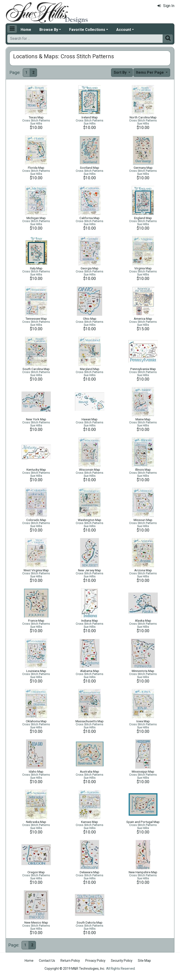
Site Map (144, 961)
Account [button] (124, 30)
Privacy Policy (95, 961)
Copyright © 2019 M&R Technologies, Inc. (75, 969)
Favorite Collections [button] (87, 30)
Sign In (166, 6)
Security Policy (122, 961)
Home (26, 30)
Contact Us (47, 961)
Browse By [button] (49, 30)
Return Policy (70, 961)
